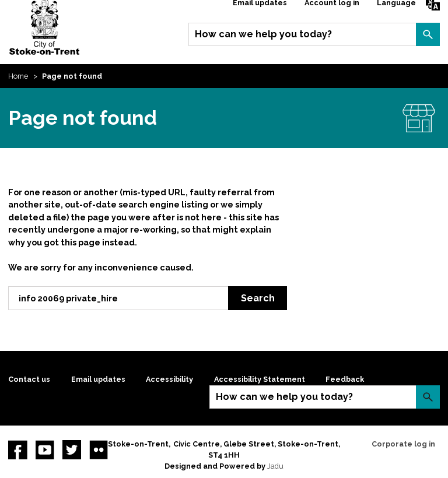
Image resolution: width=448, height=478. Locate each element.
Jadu (275, 466)
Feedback (345, 379)
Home (18, 76)
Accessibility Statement (260, 379)
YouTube (45, 449)
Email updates (98, 379)
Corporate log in (403, 444)
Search (428, 34)
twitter (72, 449)
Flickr (99, 449)
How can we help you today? (263, 34)
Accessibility (169, 379)
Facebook (17, 449)
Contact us (29, 379)
